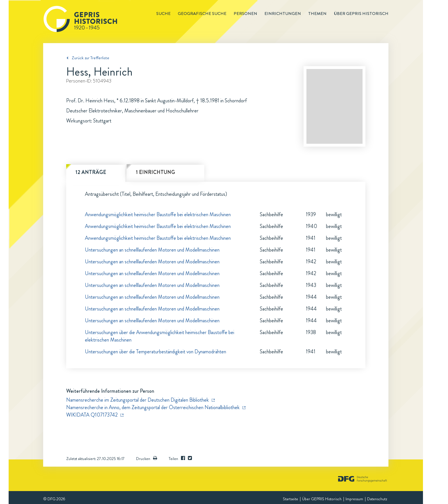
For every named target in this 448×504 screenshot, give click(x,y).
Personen (245, 14)
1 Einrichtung (155, 172)
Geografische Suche (202, 14)
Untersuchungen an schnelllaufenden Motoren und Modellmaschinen (152, 250)
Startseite (290, 499)
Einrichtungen (283, 14)
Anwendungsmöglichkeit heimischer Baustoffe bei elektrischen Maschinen (158, 214)
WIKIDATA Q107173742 (92, 415)
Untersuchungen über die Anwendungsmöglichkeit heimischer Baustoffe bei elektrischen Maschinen (160, 336)
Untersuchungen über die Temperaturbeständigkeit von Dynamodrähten (156, 352)
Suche (163, 14)
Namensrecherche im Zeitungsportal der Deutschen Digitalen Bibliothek (138, 400)
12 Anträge (91, 172)
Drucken (147, 459)
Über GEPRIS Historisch (322, 499)
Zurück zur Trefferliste (90, 58)
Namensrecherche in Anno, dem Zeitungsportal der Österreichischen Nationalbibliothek (153, 407)
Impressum (354, 499)
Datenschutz (377, 499)
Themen (317, 14)
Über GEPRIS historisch (361, 14)
